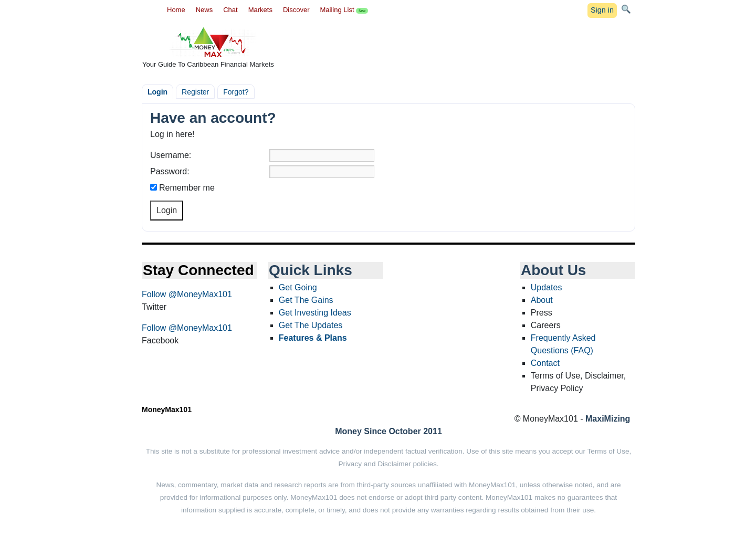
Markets (260, 10)
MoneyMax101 (167, 409)
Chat (230, 10)
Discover (296, 10)
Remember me (187, 188)
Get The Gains (306, 300)
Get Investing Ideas (315, 313)
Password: (170, 171)
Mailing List (344, 10)
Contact (545, 363)
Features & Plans (313, 338)
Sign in (602, 10)
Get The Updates (311, 325)
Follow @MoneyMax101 (187, 294)
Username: (171, 155)
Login (157, 92)
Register (195, 92)
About (542, 300)
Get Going (298, 287)
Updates (547, 287)
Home (176, 10)
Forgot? (236, 92)
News (204, 10)
